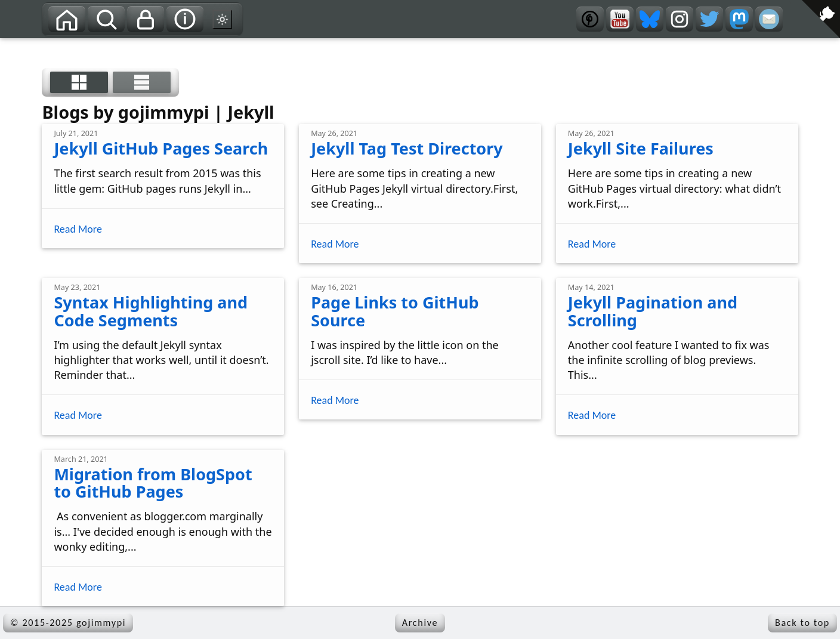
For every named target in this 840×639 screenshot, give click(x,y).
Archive (420, 623)
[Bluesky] (650, 19)
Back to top (802, 623)
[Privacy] (146, 19)
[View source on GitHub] (9, 46)
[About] (185, 19)
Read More (78, 229)
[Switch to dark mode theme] (223, 19)
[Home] (67, 19)
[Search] (106, 19)
